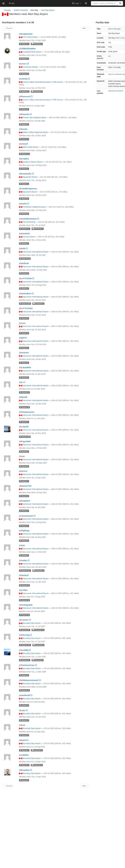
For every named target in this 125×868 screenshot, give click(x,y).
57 (24, 585)
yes (110, 56)
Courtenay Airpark (30, 67)
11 (38, 630)
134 (25, 645)
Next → (85, 786)
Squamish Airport (30, 177)
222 (25, 259)
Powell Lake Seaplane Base (34, 118)
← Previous (8, 786)
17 (24, 154)
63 (25, 660)
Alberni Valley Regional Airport (35, 132)
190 (25, 437)
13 (25, 229)
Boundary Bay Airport (32, 623)
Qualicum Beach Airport (33, 162)
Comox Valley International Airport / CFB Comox (43, 82)
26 (24, 407)
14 (24, 690)
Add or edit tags (114, 29)
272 (25, 570)
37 (24, 392)
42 (24, 600)
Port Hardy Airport (30, 37)
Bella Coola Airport (31, 147)
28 (25, 630)
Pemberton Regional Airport (34, 207)
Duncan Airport (29, 237)
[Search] (120, 3)
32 (24, 615)
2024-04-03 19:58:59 (116, 91)
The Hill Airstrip (29, 222)
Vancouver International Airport (36, 252)
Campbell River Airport (32, 52)
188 (25, 304)
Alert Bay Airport (48, 10)
